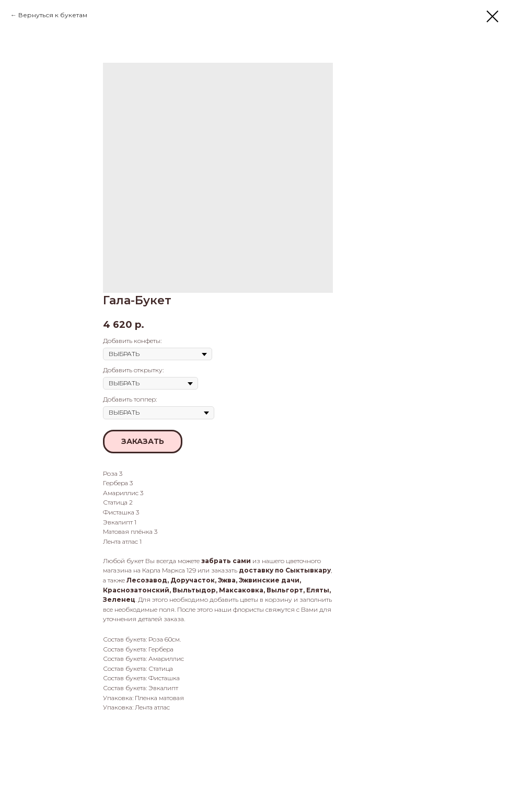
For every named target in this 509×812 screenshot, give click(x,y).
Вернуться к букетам (53, 15)
